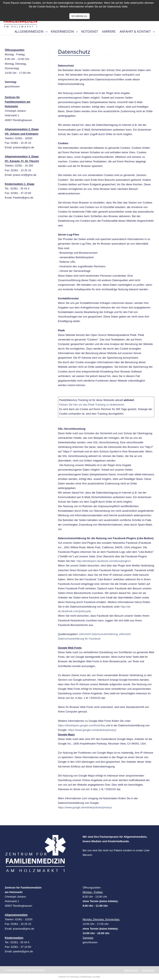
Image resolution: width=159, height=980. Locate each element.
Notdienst (90, 31)
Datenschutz (131, 970)
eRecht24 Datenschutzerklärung (98, 634)
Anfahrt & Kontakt (135, 31)
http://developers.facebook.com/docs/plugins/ (104, 561)
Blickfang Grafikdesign (81, 977)
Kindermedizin (62, 31)
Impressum (148, 970)
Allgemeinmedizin (29, 31)
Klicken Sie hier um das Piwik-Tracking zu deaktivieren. (92, 405)
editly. (98, 977)
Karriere (109, 31)
